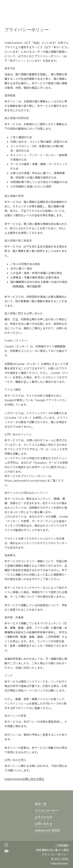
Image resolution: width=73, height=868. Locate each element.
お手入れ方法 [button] (44, 817)
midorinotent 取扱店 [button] (48, 831)
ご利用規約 (62, 845)
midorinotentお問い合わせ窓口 (24, 779)
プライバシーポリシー (55, 854)
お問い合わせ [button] (44, 824)
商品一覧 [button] (41, 804)
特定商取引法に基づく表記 (52, 850)
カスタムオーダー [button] (47, 811)
